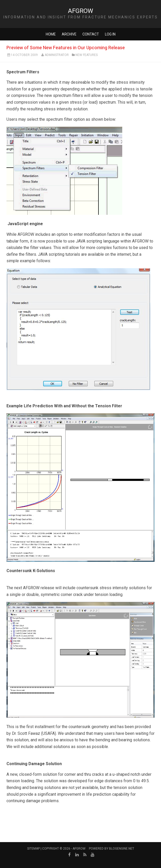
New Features (87, 55)
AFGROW (80, 11)
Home (51, 34)
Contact (91, 34)
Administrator (57, 55)
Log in (110, 34)
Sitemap (33, 849)
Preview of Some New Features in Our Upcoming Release (66, 48)
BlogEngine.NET (122, 849)
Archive (69, 34)
